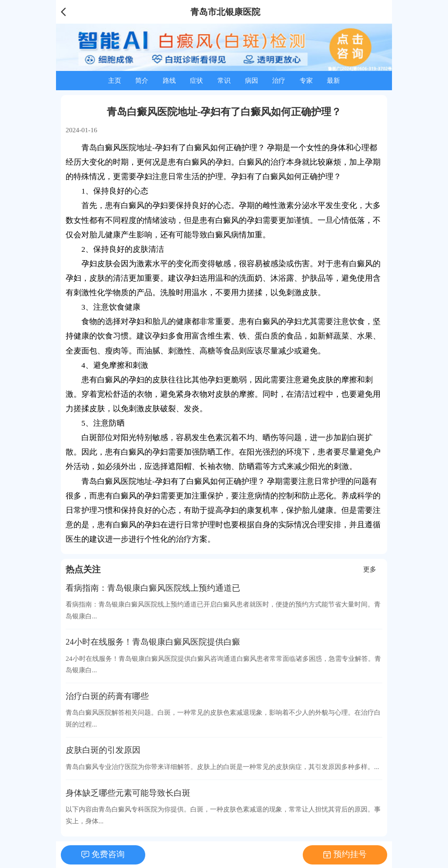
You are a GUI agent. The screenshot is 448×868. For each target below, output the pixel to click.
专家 (306, 80)
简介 (142, 80)
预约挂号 (350, 854)
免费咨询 (108, 854)
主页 (115, 80)
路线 (169, 80)
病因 (252, 80)
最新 (333, 80)
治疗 (279, 80)
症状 (196, 80)
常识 (224, 80)
